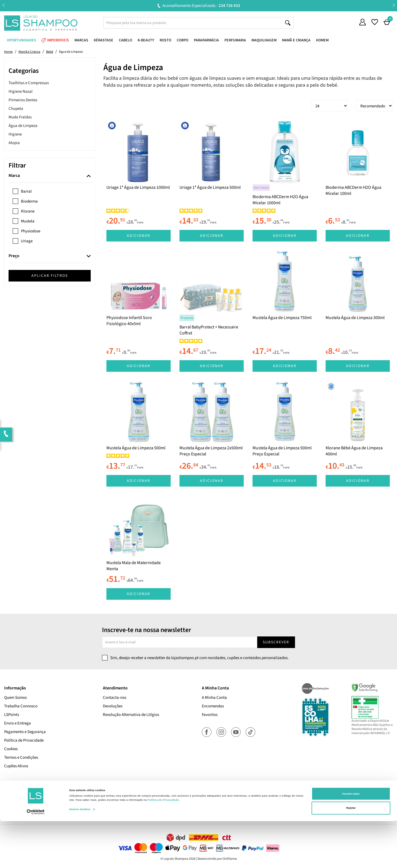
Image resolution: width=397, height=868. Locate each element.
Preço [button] (14, 256)
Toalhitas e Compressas (29, 83)
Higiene (15, 134)
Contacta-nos (115, 698)
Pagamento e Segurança (25, 732)
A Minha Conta (214, 698)
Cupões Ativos (16, 766)
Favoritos (210, 715)
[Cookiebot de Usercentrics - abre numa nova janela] (36, 859)
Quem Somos (15, 698)
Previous (3, 5)
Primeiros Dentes (23, 100)
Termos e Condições (21, 757)
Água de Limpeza (23, 126)
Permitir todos (351, 841)
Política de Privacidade (24, 740)
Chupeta (16, 109)
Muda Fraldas (20, 117)
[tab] (50, 176)
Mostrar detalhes (80, 856)
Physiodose (31, 231)
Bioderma (29, 201)
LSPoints (12, 715)
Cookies (11, 749)
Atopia (14, 143)
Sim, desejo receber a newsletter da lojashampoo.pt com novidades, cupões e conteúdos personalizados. (199, 658)
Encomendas (213, 706)
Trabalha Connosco (21, 706)
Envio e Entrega (18, 723)
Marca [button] (14, 176)
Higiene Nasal (21, 91)
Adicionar (139, 236)
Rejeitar (351, 855)
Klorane (28, 211)
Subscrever (276, 642)
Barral (26, 191)
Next (394, 5)
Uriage (27, 241)
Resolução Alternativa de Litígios (131, 715)
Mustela (28, 221)
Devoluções (113, 706)
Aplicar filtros (50, 276)
